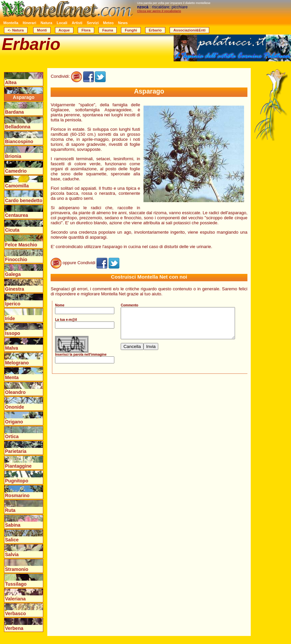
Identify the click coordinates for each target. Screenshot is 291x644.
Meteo (108, 23)
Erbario (155, 30)
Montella (11, 23)
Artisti (77, 23)
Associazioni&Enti (189, 30)
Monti (42, 30)
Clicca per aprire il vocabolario (159, 11)
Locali (62, 23)
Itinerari (30, 23)
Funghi (131, 30)
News (123, 23)
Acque (64, 30)
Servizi (93, 23)
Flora (86, 30)
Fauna (108, 30)
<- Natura (16, 30)
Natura (46, 23)
